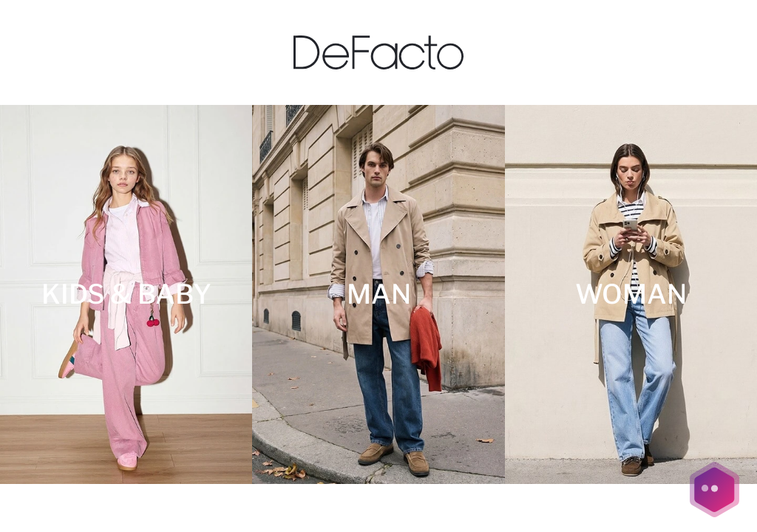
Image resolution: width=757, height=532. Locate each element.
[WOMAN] (631, 294)
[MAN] (378, 294)
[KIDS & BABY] (126, 294)
